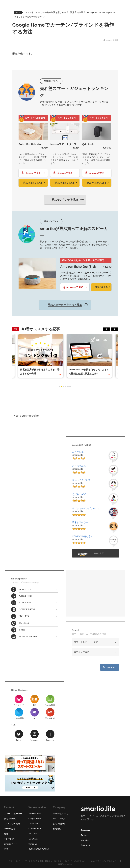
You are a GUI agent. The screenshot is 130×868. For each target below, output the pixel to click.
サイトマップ (59, 819)
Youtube (85, 840)
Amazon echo (26, 589)
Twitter (19, 735)
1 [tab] (59, 387)
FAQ (35, 714)
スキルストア (98, 553)
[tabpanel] (89, 356)
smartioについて (60, 814)
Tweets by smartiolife (26, 415)
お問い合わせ (59, 824)
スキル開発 (19, 714)
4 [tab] (66, 387)
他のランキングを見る (65, 200)
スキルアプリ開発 (12, 824)
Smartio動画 (50, 701)
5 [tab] (68, 387)
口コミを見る (101, 287)
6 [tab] (70, 387)
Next (114, 329)
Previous (106, 329)
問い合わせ (50, 714)
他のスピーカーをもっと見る (65, 305)
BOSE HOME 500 (28, 637)
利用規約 (57, 829)
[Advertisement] (65, 400)
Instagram (35, 735)
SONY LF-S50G (27, 609)
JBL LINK (24, 616)
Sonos (22, 630)
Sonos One (33, 844)
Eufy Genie (25, 623)
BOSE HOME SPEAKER (39, 849)
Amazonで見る (33, 173)
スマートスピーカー (13, 814)
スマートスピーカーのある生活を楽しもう (46, 12)
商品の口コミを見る (33, 183)
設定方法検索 (77, 12)
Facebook (50, 735)
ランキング (19, 701)
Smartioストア (11, 844)
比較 (35, 701)
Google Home (26, 596)
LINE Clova (25, 603)
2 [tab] (61, 387)
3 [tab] (64, 387)
